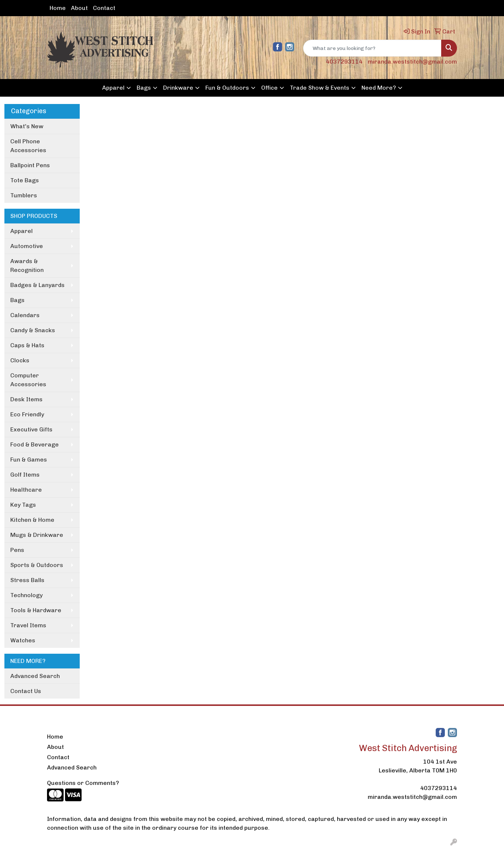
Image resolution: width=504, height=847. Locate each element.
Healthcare (26, 490)
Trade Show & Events (320, 88)
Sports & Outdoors (37, 565)
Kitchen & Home (32, 520)
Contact (104, 8)
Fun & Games (29, 460)
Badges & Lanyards (37, 285)
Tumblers (24, 195)
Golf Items (25, 475)
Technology (26, 595)
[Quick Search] (372, 48)
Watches (23, 640)
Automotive (27, 246)
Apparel (113, 88)
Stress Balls (27, 580)
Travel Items (28, 625)
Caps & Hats (27, 345)
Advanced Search (35, 676)
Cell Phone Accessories (28, 146)
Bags (144, 88)
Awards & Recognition (27, 265)
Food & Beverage (35, 444)
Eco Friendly (27, 414)
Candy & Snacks (33, 330)
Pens (17, 550)
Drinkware (178, 88)
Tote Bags (25, 180)
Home (58, 8)
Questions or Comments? (83, 783)
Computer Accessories (28, 380)
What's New (27, 126)
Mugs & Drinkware (37, 535)
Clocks (20, 360)
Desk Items (26, 399)
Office (269, 88)
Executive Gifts (31, 429)
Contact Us (26, 691)
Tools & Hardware (36, 610)
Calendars (25, 315)
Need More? (379, 88)
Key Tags (23, 505)
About (79, 8)
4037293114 (344, 62)
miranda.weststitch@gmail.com (412, 62)
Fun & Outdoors (227, 88)
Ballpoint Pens (30, 165)
